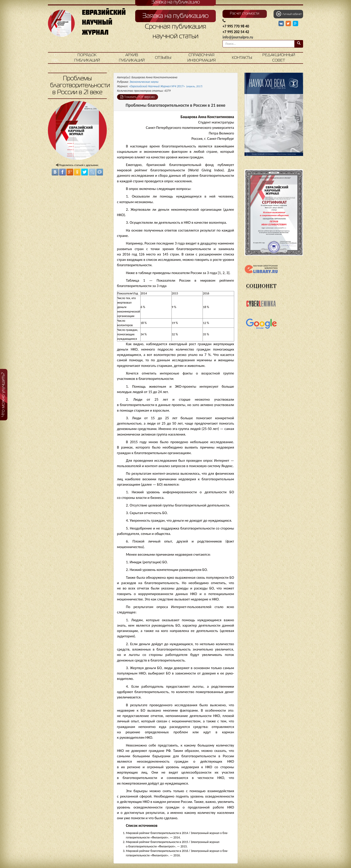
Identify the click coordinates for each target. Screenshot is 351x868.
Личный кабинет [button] (289, 14)
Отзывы (163, 58)
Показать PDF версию (138, 97)
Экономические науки (144, 82)
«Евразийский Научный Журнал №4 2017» (166, 86)
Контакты (242, 58)
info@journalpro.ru (238, 37)
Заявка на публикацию (175, 16)
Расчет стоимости (245, 14)
